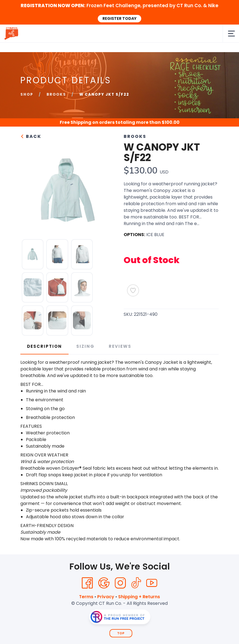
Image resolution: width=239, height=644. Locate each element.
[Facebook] (87, 583)
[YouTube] (152, 583)
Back (31, 136)
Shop (27, 94)
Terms (86, 597)
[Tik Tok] (136, 583)
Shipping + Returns (139, 597)
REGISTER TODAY (119, 18)
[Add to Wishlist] (133, 290)
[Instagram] (120, 583)
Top (121, 633)
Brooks (56, 94)
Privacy (106, 597)
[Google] (104, 583)
